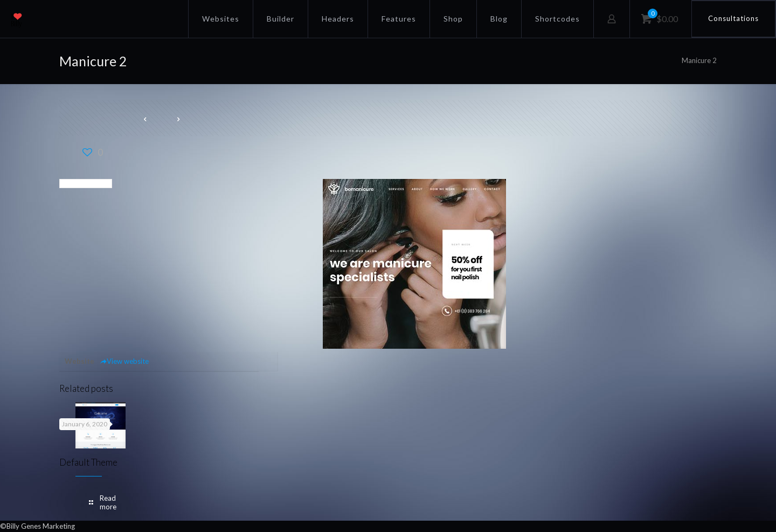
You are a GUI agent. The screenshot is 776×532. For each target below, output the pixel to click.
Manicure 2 (699, 60)
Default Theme (88, 462)
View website (124, 361)
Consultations (733, 18)
